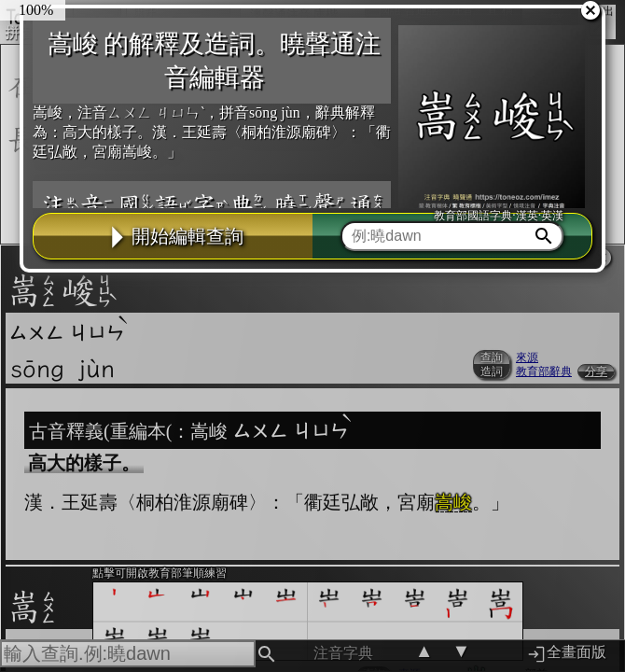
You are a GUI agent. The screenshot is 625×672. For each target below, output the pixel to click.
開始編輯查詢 (174, 236)
